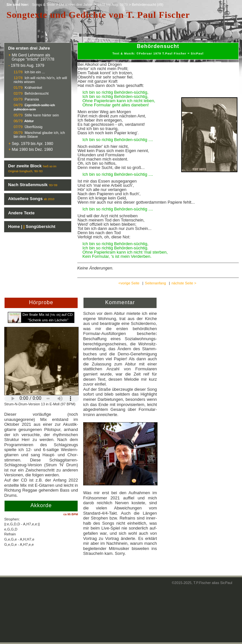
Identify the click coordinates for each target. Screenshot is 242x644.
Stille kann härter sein (42, 115)
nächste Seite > (184, 283)
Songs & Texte (43, 5)
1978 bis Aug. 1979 (112, 5)
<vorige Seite (129, 283)
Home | (15, 227)
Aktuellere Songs (25, 199)
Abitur (29, 121)
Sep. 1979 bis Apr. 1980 (32, 144)
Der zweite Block (25, 166)
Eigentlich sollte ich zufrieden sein (34, 107)
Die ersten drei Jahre (76, 5)
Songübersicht (40, 227)
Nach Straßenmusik (28, 185)
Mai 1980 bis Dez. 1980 (32, 149)
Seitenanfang (155, 283)
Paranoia (32, 99)
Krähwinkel (33, 88)
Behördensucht (37, 93)
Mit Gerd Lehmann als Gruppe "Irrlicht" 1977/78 (31, 57)
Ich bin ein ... (35, 72)
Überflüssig (34, 127)
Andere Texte (21, 213)
